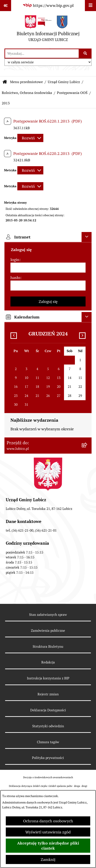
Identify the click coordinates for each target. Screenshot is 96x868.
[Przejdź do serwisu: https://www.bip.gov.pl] (48, 5)
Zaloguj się (48, 301)
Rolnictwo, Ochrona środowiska (27, 93)
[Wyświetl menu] (90, 6)
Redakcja (48, 662)
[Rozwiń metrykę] (30, 138)
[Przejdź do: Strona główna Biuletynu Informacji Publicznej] (5, 82)
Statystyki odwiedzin (48, 726)
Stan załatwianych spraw (48, 615)
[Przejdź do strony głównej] (48, 30)
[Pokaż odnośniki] (6, 6)
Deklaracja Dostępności (48, 710)
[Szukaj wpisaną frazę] (85, 54)
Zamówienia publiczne (48, 631)
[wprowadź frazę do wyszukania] (42, 54)
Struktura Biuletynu (48, 647)
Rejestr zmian (48, 694)
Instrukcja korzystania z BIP (48, 678)
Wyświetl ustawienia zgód (48, 832)
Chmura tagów (48, 742)
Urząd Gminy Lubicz (64, 82)
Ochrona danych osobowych (48, 821)
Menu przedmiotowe (26, 82)
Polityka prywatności (48, 758)
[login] (48, 268)
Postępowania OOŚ (72, 93)
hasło (15, 278)
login (15, 260)
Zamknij (48, 859)
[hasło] (48, 286)
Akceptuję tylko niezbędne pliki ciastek (48, 846)
